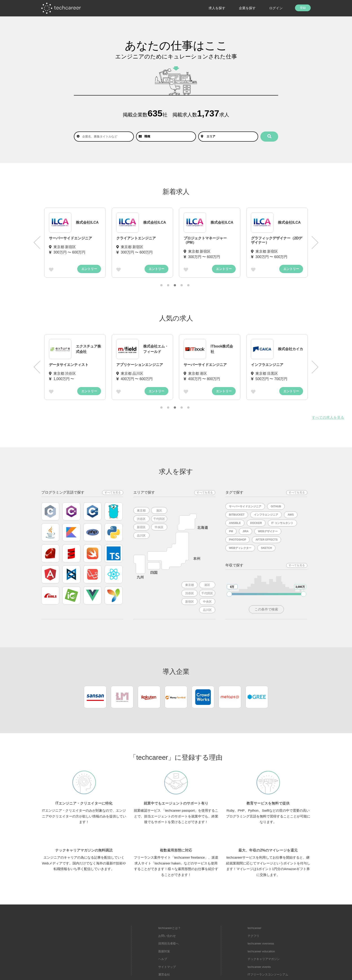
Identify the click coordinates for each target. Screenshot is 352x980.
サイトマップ (167, 948)
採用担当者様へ (168, 925)
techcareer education (261, 933)
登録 (303, 8)
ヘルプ (163, 941)
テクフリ (253, 917)
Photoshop (238, 540)
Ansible (235, 523)
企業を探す (247, 8)
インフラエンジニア (266, 515)
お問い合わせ (167, 917)
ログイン (276, 8)
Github (276, 506)
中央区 (159, 527)
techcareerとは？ (169, 910)
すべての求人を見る (328, 418)
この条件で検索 (266, 609)
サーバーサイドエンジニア (245, 506)
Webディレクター (240, 548)
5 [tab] (188, 285)
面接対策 (164, 933)
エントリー (89, 269)
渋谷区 (142, 519)
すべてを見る (113, 492)
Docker (256, 523)
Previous (37, 243)
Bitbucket (237, 515)
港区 (159, 511)
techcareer (254, 910)
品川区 (142, 536)
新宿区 (142, 527)
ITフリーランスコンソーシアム (268, 956)
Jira (245, 531)
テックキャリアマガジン (264, 941)
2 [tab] (168, 285)
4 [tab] (182, 285)
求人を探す (217, 8)
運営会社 (164, 956)
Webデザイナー (268, 531)
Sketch (266, 548)
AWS (291, 515)
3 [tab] (175, 285)
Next (315, 243)
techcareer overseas (261, 925)
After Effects (266, 540)
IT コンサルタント (282, 523)
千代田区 (159, 519)
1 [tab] (161, 285)
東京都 (142, 511)
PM (231, 531)
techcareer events (259, 948)
